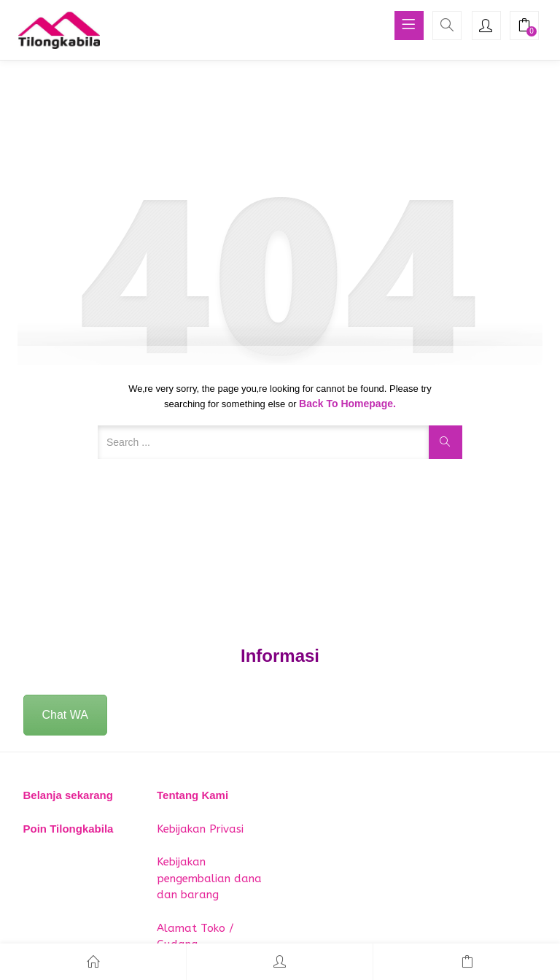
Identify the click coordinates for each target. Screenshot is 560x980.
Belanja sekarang (68, 795)
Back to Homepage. (347, 404)
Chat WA (65, 715)
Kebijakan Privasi (200, 829)
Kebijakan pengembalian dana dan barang (209, 878)
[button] (524, 27)
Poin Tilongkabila (69, 829)
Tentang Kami (192, 795)
